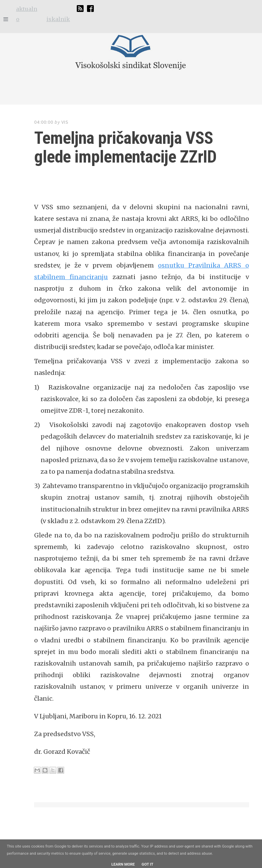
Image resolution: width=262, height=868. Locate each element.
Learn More (123, 864)
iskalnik (58, 19)
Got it (147, 864)
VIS (65, 122)
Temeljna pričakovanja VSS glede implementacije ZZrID (125, 147)
